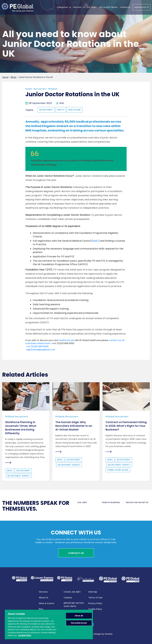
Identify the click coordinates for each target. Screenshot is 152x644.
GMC (95, 241)
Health (29, 89)
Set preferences (79, 623)
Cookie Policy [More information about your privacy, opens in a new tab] (25, 635)
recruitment (46, 110)
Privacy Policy (95, 603)
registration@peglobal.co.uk (40, 350)
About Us (44, 597)
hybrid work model (118, 470)
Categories (62, 7)
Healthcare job (66, 340)
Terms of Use (95, 597)
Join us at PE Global (108, 7)
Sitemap (93, 591)
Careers (68, 597)
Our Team (92, 7)
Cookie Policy (95, 609)
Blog (41, 609)
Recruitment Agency (19, 476)
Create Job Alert (72, 591)
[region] (49, 624)
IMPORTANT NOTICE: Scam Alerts (74, 604)
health (61, 110)
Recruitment (40, 89)
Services (77, 7)
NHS (28, 130)
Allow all (79, 616)
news (10, 471)
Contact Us (125, 7)
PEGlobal (52, 89)
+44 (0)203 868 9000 (37, 346)
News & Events (47, 603)
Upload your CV (142, 7)
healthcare (75, 110)
